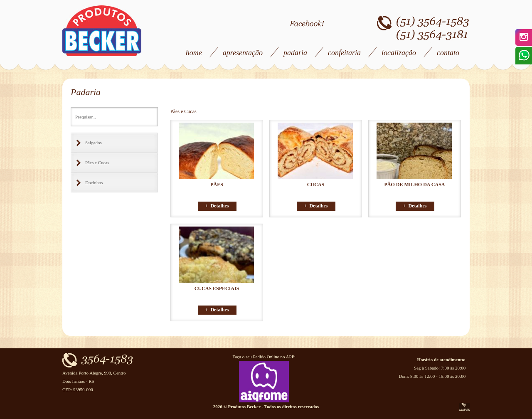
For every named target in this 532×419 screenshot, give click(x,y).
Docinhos (94, 182)
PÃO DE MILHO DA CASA (414, 185)
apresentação (243, 53)
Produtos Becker (102, 31)
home (194, 53)
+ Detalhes (217, 206)
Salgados (94, 143)
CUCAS (316, 185)
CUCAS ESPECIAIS (217, 288)
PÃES (217, 185)
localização (399, 53)
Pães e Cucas (97, 163)
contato (448, 53)
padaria (295, 53)
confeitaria (344, 53)
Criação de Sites (464, 407)
